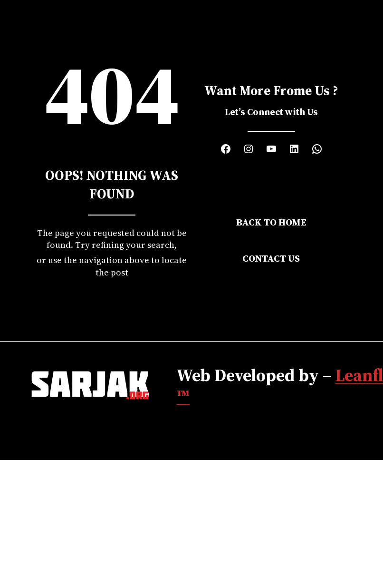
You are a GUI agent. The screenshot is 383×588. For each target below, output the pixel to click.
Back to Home (271, 222)
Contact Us (271, 258)
